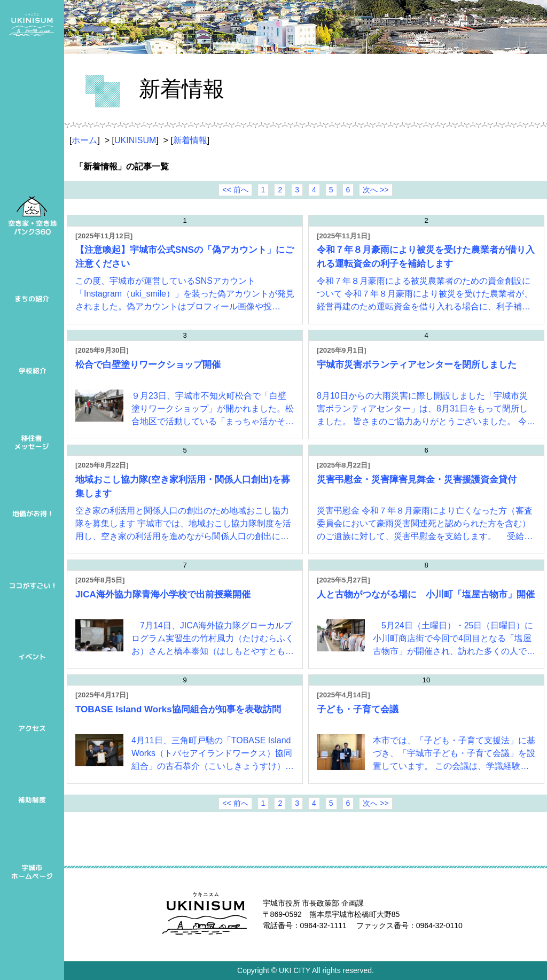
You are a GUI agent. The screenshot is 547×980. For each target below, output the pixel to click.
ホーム (84, 140)
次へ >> (376, 190)
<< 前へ (235, 190)
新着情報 (190, 140)
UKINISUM (135, 140)
